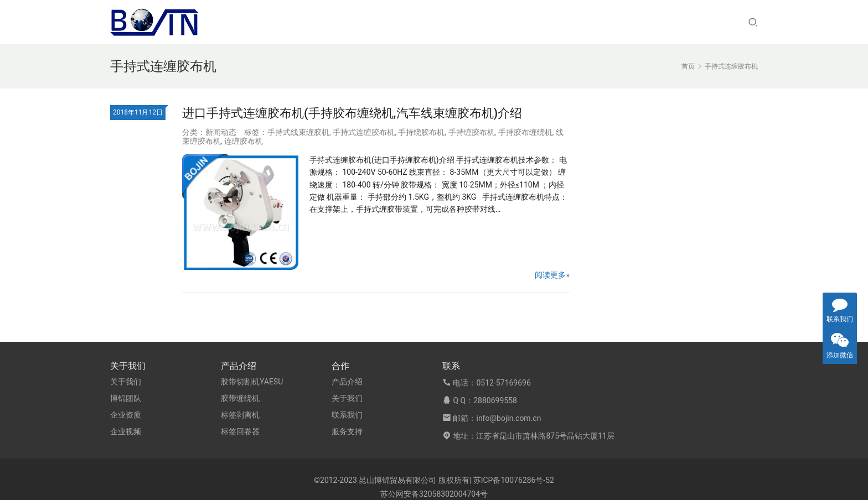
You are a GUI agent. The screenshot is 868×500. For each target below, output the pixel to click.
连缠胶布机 (244, 141)
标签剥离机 (240, 415)
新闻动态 (221, 132)
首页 (688, 66)
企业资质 (126, 415)
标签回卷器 (240, 431)
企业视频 (126, 431)
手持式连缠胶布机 (364, 132)
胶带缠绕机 (240, 398)
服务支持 (347, 431)
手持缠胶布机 (472, 132)
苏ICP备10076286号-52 (514, 480)
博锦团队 (126, 398)
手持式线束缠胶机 (298, 132)
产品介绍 (347, 382)
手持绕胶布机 (421, 132)
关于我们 (126, 382)
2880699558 (495, 400)
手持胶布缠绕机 (525, 132)
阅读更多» (552, 275)
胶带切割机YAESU (252, 382)
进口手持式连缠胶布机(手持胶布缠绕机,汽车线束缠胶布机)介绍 (352, 113)
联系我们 (347, 415)
